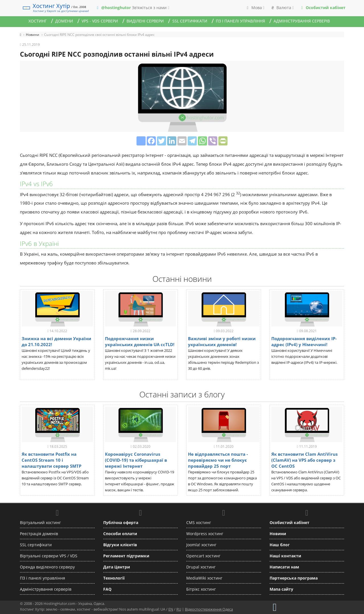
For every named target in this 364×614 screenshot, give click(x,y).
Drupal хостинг (201, 567)
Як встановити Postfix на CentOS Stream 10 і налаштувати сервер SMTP (51, 460)
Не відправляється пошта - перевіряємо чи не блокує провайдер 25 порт (218, 460)
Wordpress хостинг (205, 534)
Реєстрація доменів (39, 534)
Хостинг (38, 21)
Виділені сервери (145, 21)
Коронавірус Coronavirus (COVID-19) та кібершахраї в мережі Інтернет (136, 460)
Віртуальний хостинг (40, 522)
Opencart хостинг (203, 556)
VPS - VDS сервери (100, 21)
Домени (64, 21)
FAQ (107, 589)
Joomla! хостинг (201, 545)
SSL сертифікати (190, 21)
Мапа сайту (281, 589)
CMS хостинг (199, 522)
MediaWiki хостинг (204, 578)
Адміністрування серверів (302, 21)
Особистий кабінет (289, 522)
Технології (114, 578)
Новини (278, 534)
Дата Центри (117, 567)
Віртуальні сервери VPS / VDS (49, 556)
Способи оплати (120, 534)
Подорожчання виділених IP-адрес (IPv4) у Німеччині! (304, 341)
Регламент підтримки (126, 556)
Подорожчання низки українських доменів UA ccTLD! (140, 341)
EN (171, 609)
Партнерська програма (294, 578)
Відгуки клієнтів (120, 545)
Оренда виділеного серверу (47, 567)
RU (179, 609)
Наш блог (280, 545)
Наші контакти (285, 556)
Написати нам (284, 567)
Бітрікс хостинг (201, 589)
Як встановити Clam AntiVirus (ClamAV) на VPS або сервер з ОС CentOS (304, 460)
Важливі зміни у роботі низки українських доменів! (222, 341)
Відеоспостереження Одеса (209, 609)
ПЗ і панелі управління (240, 21)
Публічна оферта (121, 522)
